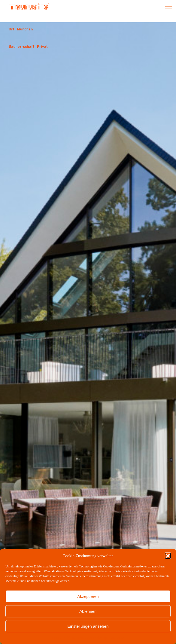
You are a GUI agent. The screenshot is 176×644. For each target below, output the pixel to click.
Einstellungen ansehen (88, 626)
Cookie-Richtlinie (64, 638)
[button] (168, 556)
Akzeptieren (88, 596)
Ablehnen (88, 611)
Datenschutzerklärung (92, 638)
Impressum (116, 638)
